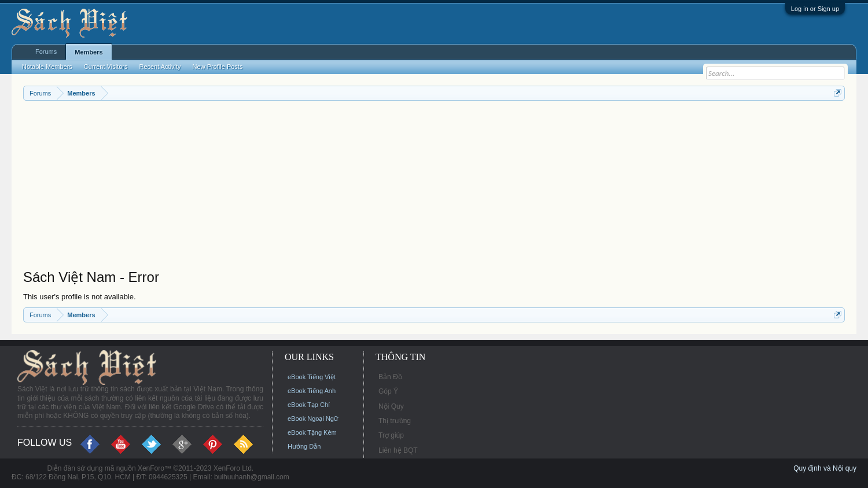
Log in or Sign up (815, 9)
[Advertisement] (370, 188)
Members (89, 52)
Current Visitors (106, 67)
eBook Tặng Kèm (312, 432)
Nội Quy (391, 406)
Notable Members (47, 67)
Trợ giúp (391, 435)
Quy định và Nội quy (825, 468)
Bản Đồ (390, 377)
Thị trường (395, 421)
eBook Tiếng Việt (312, 377)
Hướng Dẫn (304, 446)
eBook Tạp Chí (309, 405)
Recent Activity (160, 67)
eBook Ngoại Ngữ (313, 419)
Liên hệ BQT (398, 450)
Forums (46, 52)
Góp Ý (388, 391)
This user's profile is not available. (80, 297)
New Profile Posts (218, 67)
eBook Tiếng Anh (312, 391)
